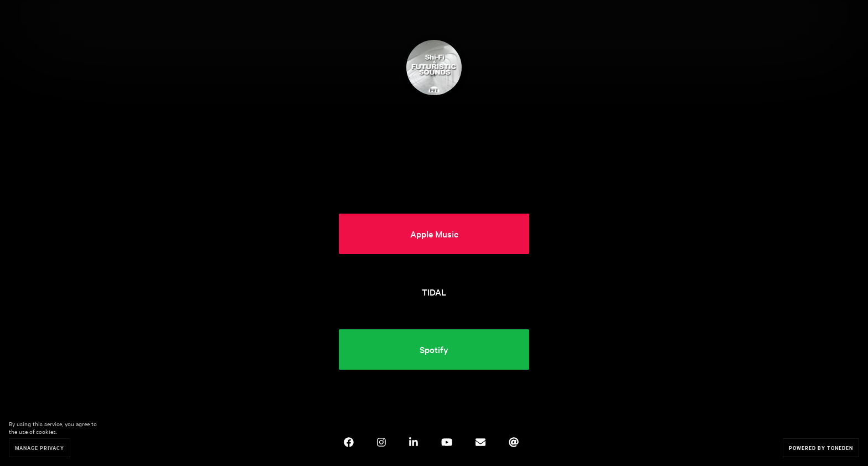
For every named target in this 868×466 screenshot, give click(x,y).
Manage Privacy (40, 447)
